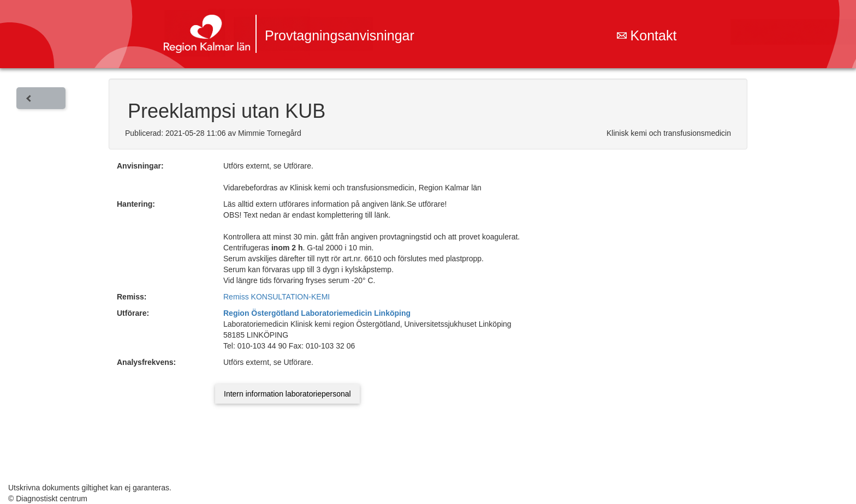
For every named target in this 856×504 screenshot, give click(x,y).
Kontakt (647, 35)
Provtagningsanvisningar (340, 35)
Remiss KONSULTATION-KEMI (277, 297)
